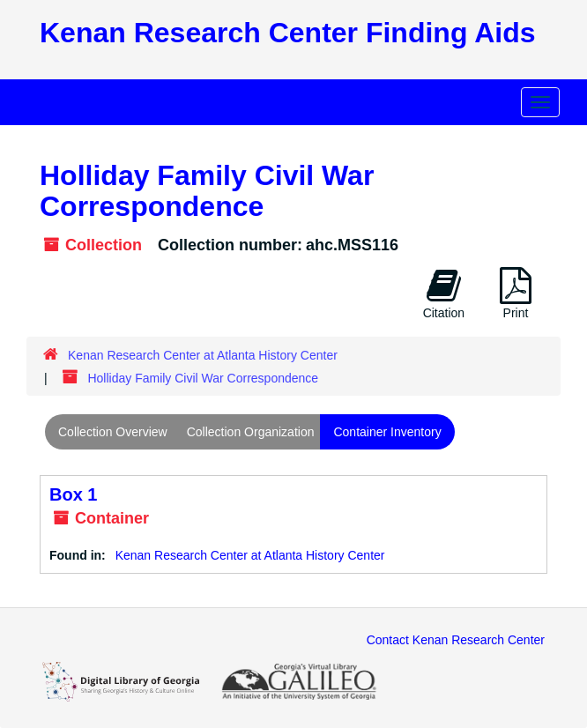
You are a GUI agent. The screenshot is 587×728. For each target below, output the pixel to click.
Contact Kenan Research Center (456, 640)
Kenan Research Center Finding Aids (287, 33)
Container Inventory (387, 432)
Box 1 (73, 494)
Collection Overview (113, 432)
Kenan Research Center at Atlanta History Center (203, 355)
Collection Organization (251, 432)
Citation (444, 293)
